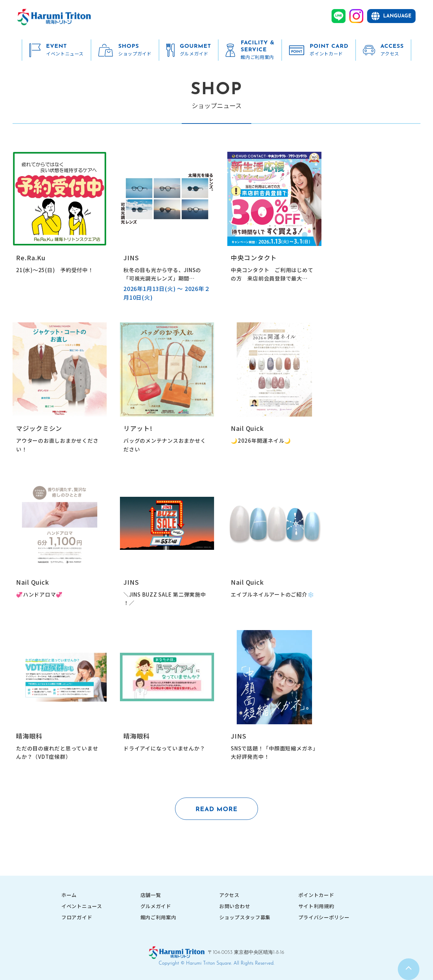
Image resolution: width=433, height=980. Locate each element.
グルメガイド (156, 906)
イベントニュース (82, 906)
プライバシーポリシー (324, 918)
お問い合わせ (235, 906)
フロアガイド (77, 918)
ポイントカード (316, 895)
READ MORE (216, 810)
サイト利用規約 (316, 906)
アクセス (229, 895)
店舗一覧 (151, 895)
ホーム (69, 895)
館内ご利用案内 (158, 918)
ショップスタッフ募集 (245, 918)
